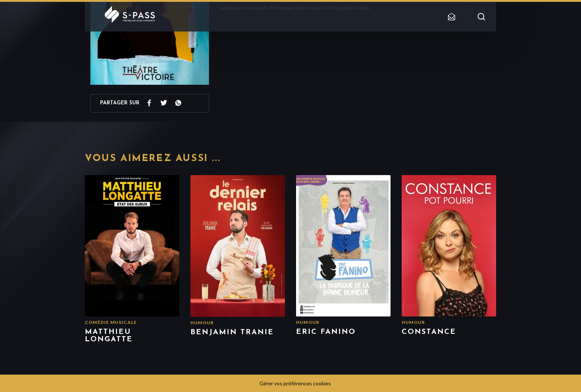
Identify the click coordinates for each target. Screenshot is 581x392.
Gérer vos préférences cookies (295, 383)
